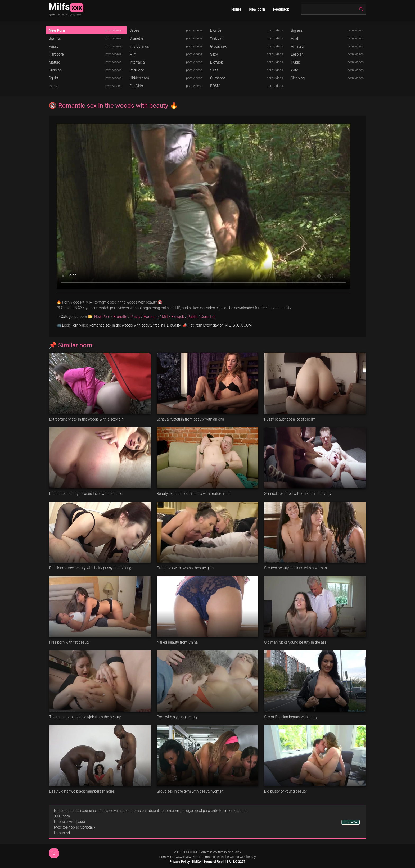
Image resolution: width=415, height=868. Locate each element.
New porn (257, 9)
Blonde (216, 30)
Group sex (218, 46)
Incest (54, 86)
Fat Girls (136, 86)
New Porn (57, 30)
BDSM (215, 86)
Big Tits (55, 38)
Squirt (54, 78)
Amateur (298, 46)
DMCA (197, 862)
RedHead (137, 70)
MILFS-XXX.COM (185, 852)
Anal (294, 38)
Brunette (136, 38)
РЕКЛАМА (351, 822)
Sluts (214, 70)
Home (236, 9)
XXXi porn (62, 816)
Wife (294, 70)
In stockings (139, 46)
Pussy (54, 46)
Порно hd (62, 833)
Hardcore (56, 54)
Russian (55, 70)
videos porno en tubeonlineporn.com (150, 811)
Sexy (214, 54)
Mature (55, 62)
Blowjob (217, 62)
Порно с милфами (69, 822)
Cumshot (218, 78)
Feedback (281, 9)
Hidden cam (139, 78)
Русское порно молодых (75, 827)
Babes (134, 30)
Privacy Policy (180, 862)
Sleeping (298, 78)
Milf (132, 54)
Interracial (137, 62)
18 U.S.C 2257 (235, 862)
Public (296, 62)
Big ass (297, 30)
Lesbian (297, 54)
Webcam (217, 38)
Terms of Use (213, 862)
